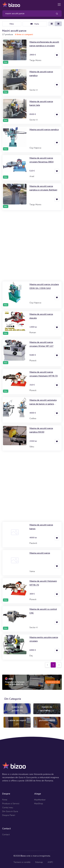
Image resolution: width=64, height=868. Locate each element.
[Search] (27, 14)
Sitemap (39, 862)
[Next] (59, 665)
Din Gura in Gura (10, 811)
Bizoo (23, 856)
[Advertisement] (32, 246)
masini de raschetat (47, 709)
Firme (5, 800)
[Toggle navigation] (59, 5)
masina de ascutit (17, 709)
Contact (6, 835)
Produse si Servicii (11, 804)
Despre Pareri (9, 815)
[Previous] (47, 665)
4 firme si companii (24, 35)
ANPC (50, 862)
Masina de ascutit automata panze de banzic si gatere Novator (43, 404)
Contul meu (8, 808)
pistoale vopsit (47, 722)
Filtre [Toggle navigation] (12, 24)
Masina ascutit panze (40, 553)
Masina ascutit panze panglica (44, 129)
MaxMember (40, 800)
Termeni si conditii (22, 862)
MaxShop (39, 804)
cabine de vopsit (17, 722)
